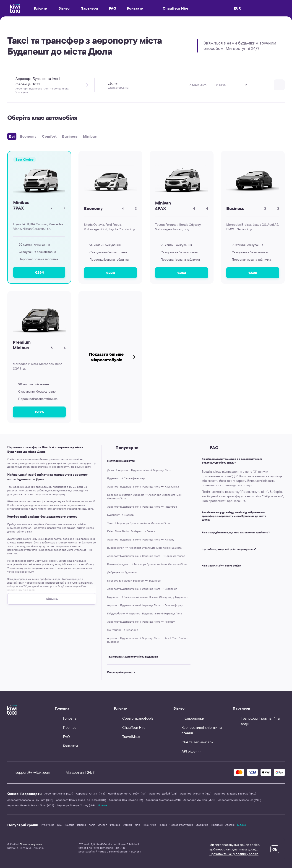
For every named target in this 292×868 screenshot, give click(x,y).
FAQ (113, 8)
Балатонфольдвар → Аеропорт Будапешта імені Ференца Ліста (147, 564)
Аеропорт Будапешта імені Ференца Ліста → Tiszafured (142, 507)
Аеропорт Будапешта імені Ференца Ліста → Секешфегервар (146, 556)
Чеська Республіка (181, 825)
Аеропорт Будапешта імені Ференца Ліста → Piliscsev (141, 622)
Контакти (135, 8)
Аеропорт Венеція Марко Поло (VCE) (31, 805)
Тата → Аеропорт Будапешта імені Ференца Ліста (138, 523)
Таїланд (70, 825)
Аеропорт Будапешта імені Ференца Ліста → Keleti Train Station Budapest (147, 640)
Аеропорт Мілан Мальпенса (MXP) (240, 800)
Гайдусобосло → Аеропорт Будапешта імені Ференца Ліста (145, 613)
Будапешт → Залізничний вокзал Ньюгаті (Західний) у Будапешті (148, 597)
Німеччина (149, 825)
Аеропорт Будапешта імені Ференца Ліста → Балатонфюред (145, 605)
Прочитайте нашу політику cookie (234, 854)
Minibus (90, 136)
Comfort (49, 136)
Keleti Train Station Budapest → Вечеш (131, 531)
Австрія (230, 825)
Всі (12, 136)
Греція (163, 825)
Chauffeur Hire (171, 8)
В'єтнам (127, 825)
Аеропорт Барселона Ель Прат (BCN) (30, 800)
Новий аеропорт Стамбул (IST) (127, 793)
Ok (275, 849)
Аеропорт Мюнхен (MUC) (199, 800)
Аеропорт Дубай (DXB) (163, 793)
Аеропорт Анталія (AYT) (91, 793)
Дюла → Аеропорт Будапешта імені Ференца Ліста (139, 470)
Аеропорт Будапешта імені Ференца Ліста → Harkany (141, 539)
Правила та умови (31, 844)
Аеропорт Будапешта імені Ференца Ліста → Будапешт (142, 589)
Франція (115, 825)
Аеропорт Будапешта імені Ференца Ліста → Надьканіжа (143, 486)
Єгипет (102, 825)
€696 (39, 412)
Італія (92, 825)
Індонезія (217, 825)
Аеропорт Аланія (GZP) (59, 793)
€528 (253, 273)
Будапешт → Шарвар (120, 515)
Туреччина (48, 825)
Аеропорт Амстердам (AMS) (163, 800)
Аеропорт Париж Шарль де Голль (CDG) (81, 800)
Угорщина (202, 825)
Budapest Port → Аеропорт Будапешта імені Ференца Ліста (144, 548)
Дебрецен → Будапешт (122, 572)
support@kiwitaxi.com (29, 772)
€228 (111, 273)
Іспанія (81, 825)
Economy (28, 136)
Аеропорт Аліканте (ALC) (196, 793)
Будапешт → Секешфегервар (126, 478)
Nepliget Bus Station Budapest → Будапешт (134, 581)
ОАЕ (60, 825)
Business (70, 136)
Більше (103, 805)
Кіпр (137, 825)
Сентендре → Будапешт (123, 630)
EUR (237, 8)
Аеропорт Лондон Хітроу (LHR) (76, 805)
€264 (39, 272)
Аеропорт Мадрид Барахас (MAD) (235, 793)
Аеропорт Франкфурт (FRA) (126, 800)
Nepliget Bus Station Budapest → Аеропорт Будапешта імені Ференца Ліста (145, 497)
